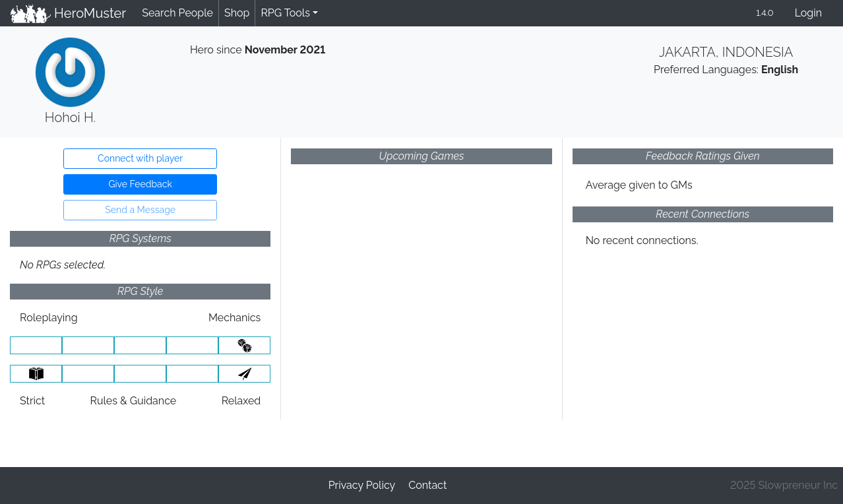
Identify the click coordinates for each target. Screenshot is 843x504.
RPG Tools (285, 13)
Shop (237, 13)
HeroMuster (68, 13)
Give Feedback (140, 184)
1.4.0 (765, 13)
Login (808, 13)
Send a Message (140, 210)
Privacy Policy (362, 485)
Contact (427, 485)
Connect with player (140, 158)
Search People (177, 13)
